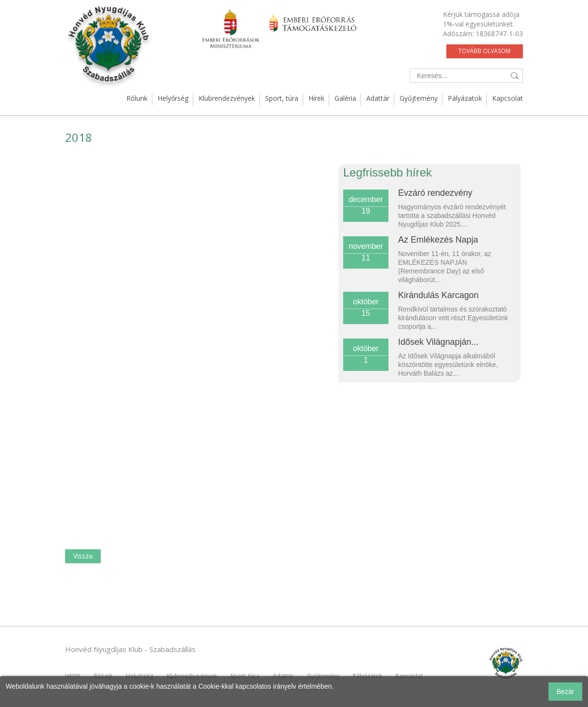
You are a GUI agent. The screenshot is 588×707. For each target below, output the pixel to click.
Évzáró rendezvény (435, 193)
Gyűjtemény (419, 98)
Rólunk (137, 98)
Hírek (316, 98)
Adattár (378, 98)
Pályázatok (465, 98)
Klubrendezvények (227, 98)
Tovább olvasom (484, 51)
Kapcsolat (508, 98)
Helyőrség (173, 98)
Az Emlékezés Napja (438, 240)
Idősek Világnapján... (438, 342)
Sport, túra (282, 98)
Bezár (566, 692)
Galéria (345, 98)
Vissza (83, 556)
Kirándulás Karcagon (438, 295)
